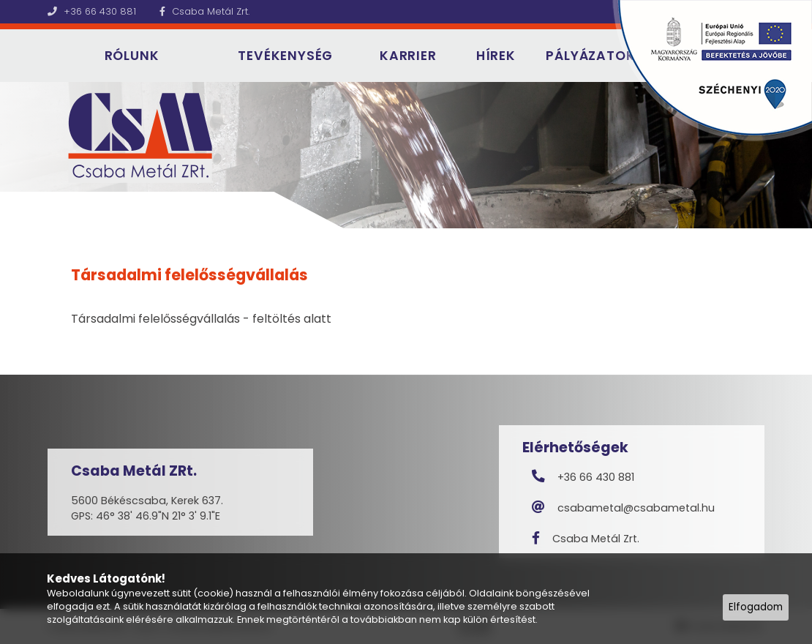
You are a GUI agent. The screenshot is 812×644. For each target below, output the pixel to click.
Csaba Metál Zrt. (204, 11)
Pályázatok (590, 56)
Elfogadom (756, 607)
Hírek (496, 56)
